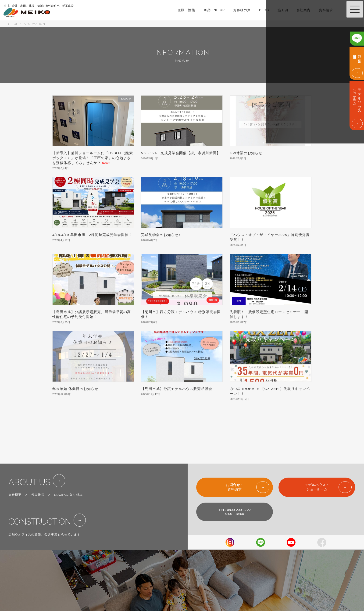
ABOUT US (32, 457)
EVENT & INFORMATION (241, 553)
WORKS (184, 573)
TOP (181, 543)
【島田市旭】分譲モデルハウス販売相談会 (177, 389)
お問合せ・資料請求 (235, 460)
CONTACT (230, 573)
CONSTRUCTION (44, 499)
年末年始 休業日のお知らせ (75, 389)
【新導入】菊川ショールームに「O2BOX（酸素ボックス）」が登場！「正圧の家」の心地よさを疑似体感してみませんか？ (93, 158)
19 (191, 419)
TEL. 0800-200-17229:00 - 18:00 (235, 485)
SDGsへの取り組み (68, 471)
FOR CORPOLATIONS (239, 583)
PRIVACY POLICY (236, 593)
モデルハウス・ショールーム (317, 460)
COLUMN (185, 603)
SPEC (183, 553)
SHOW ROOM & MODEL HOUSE (246, 543)
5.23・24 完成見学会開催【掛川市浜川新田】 (181, 153)
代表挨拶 (38, 471)
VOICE (183, 583)
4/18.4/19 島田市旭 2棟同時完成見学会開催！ (92, 235)
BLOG (183, 593)
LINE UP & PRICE (191, 563)
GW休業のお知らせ (246, 153)
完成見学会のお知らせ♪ (161, 235)
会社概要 (15, 471)
